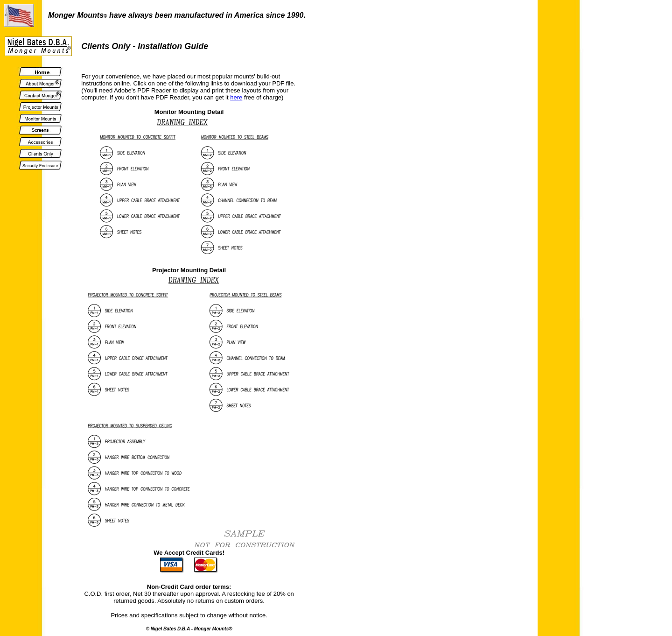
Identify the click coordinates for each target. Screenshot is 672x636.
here (236, 97)
